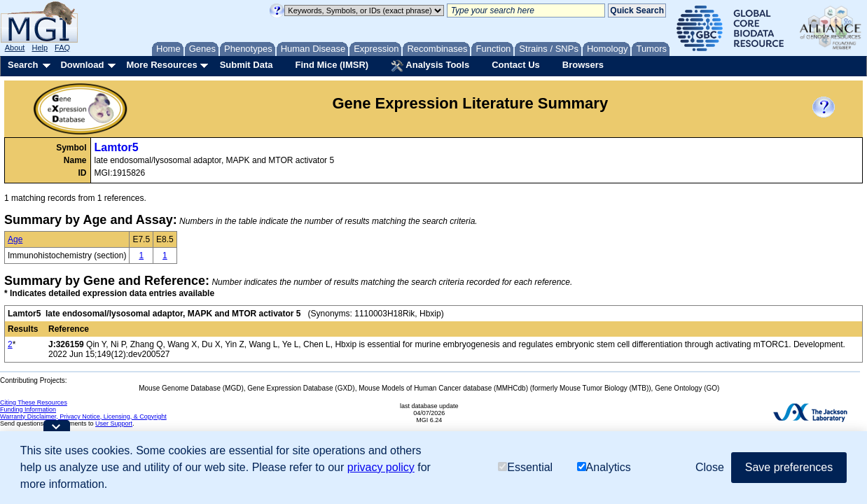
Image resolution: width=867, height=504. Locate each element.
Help (40, 48)
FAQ (62, 48)
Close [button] (710, 467)
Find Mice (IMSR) (332, 65)
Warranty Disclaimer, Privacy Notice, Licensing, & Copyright (83, 416)
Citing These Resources (34, 402)
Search (23, 65)
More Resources (161, 65)
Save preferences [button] (789, 467)
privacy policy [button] (381, 467)
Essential (525, 467)
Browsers (583, 65)
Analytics (604, 467)
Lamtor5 (117, 147)
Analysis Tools (430, 66)
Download (82, 65)
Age (15, 239)
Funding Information (28, 409)
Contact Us (516, 65)
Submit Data (247, 65)
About (15, 48)
